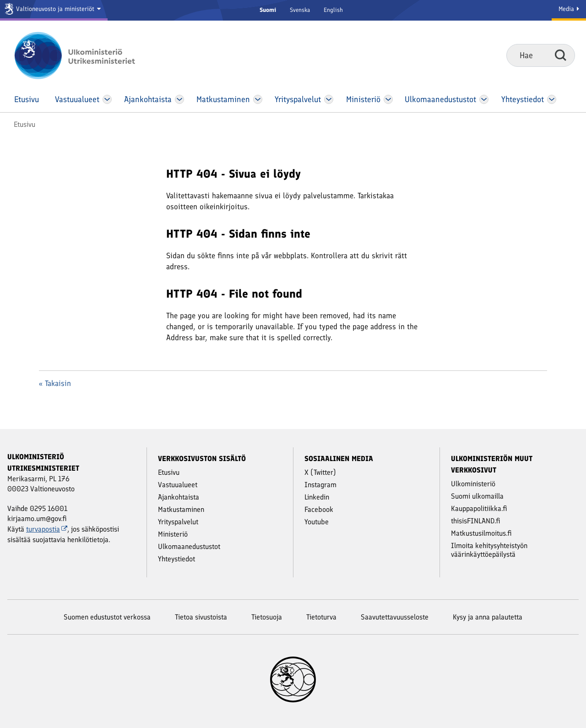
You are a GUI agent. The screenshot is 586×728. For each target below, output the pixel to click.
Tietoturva (321, 617)
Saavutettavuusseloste (395, 617)
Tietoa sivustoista (201, 617)
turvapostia (47, 529)
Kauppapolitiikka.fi (479, 508)
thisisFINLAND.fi (476, 521)
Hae (561, 55)
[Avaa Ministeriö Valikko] (388, 99)
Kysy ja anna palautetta (488, 617)
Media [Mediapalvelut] (569, 9)
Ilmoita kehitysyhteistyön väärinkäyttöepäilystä (489, 550)
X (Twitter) (320, 472)
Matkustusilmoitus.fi (481, 533)
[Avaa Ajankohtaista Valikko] (180, 99)
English (333, 10)
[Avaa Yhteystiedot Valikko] (551, 99)
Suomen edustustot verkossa (107, 617)
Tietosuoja (267, 617)
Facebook (319, 509)
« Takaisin (55, 383)
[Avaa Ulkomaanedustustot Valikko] (484, 99)
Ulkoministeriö (473, 484)
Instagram (320, 485)
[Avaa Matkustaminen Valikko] (258, 99)
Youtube (317, 522)
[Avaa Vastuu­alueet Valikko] (107, 99)
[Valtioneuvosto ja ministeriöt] (54, 10)
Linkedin (317, 497)
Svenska (300, 10)
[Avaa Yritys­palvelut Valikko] (329, 99)
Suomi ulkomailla (477, 496)
